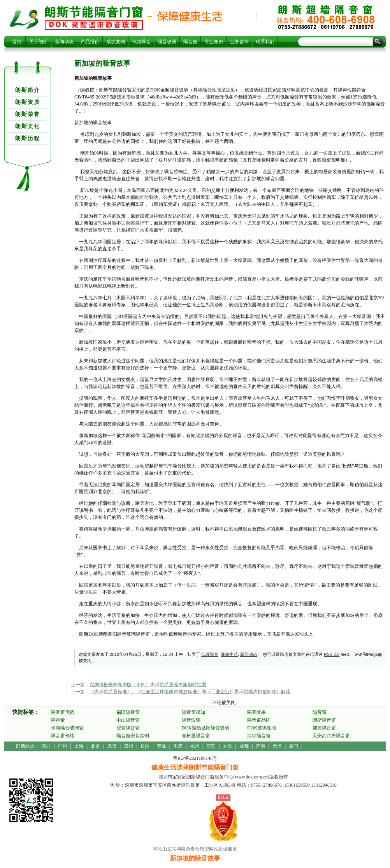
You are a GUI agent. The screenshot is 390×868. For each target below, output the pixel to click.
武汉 (112, 746)
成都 (244, 746)
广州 (62, 746)
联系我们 (265, 42)
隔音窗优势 (63, 712)
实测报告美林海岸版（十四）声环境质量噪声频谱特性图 (148, 685)
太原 (227, 746)
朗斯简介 (28, 90)
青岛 (162, 746)
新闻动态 (64, 42)
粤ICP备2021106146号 (195, 758)
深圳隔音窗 (259, 736)
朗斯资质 (28, 102)
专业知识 (214, 42)
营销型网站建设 (211, 849)
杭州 (195, 746)
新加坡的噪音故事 (94, 18)
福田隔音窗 (128, 712)
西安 (211, 746)
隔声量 (58, 720)
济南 (260, 746)
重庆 (178, 746)
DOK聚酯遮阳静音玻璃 (206, 728)
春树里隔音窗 (196, 736)
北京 (95, 746)
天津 (277, 746)
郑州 (128, 746)
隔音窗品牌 (259, 720)
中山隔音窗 (128, 720)
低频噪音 (141, 42)
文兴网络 (176, 849)
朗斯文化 (28, 126)
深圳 (46, 746)
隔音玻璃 (167, 42)
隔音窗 (190, 42)
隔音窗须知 (193, 712)
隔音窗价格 (63, 736)
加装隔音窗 (324, 728)
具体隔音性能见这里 (214, 90)
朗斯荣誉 (28, 114)
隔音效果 (256, 712)
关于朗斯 (39, 42)
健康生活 (229, 654)
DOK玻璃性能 (262, 728)
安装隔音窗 (128, 728)
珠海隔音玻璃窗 (67, 728)
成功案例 (116, 42)
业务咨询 (239, 42)
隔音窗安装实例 (133, 736)
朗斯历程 (28, 138)
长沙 (145, 746)
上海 (79, 746)
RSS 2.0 (332, 654)
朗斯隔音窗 (324, 720)
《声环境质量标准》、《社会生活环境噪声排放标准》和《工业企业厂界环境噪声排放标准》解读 (190, 692)
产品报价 (90, 42)
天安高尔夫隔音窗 (331, 736)
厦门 (293, 746)
